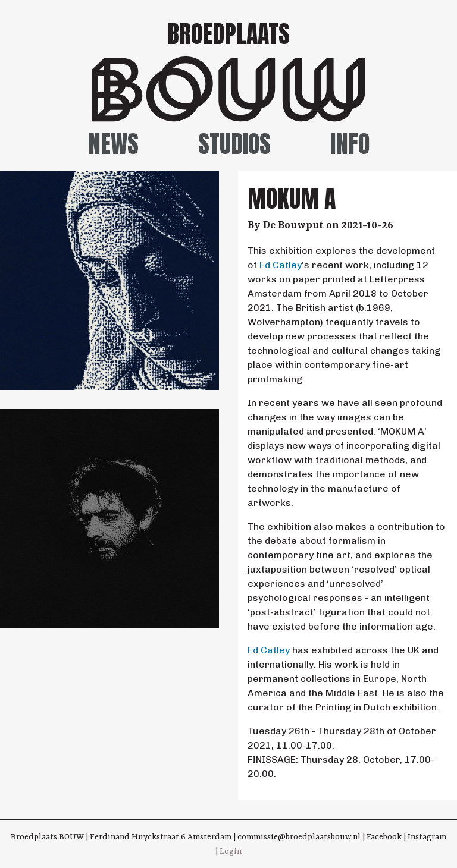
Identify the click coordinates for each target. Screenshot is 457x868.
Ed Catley (281, 265)
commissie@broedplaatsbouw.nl (299, 837)
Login (231, 851)
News (113, 144)
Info (350, 144)
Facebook (384, 837)
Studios (234, 144)
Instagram (427, 837)
